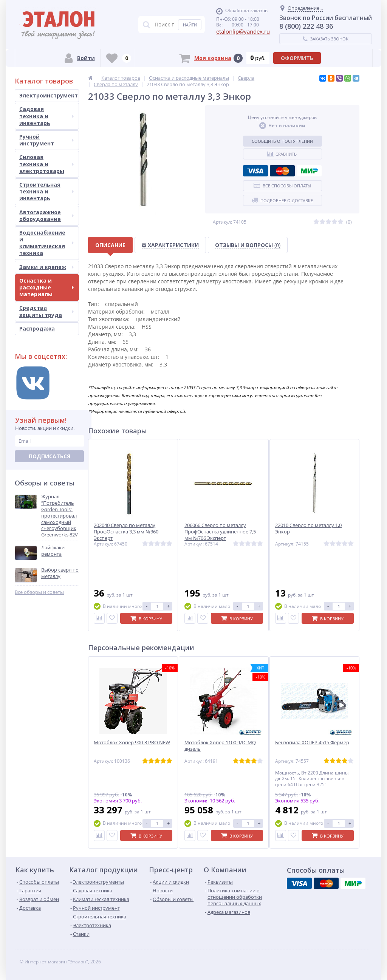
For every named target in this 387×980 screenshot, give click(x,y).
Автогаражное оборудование (46, 216)
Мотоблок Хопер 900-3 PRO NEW (132, 743)
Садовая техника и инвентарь (46, 116)
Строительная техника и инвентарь (46, 191)
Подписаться (50, 456)
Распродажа (37, 328)
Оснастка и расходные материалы (46, 287)
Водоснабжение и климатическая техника (46, 243)
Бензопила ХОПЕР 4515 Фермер (312, 743)
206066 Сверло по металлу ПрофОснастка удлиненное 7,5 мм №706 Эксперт (220, 532)
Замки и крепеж (46, 267)
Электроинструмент (49, 95)
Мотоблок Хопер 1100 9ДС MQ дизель (220, 746)
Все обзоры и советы (39, 592)
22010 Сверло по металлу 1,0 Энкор (308, 529)
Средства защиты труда (46, 311)
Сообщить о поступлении (282, 141)
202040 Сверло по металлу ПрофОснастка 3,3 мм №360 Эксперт (126, 532)
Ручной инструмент (46, 140)
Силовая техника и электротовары (46, 164)
